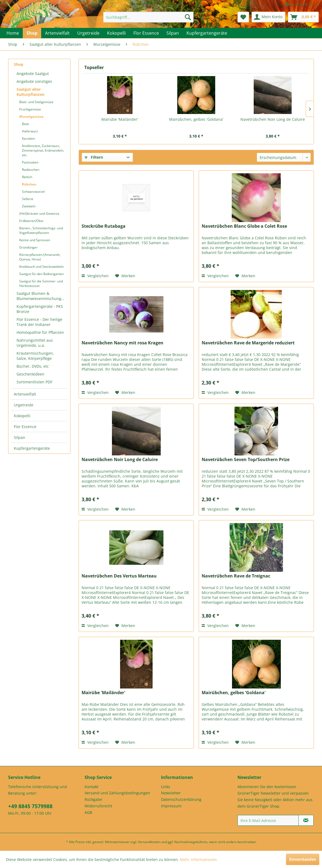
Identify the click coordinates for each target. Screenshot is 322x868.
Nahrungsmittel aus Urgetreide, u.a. (35, 343)
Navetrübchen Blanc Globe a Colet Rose (244, 226)
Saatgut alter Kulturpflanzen (30, 92)
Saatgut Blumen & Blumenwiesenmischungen (41, 296)
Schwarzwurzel (33, 192)
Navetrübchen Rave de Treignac (236, 576)
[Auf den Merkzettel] (125, 276)
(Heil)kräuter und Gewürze (39, 213)
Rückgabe (93, 799)
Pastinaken (30, 162)
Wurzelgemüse (31, 117)
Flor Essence (25, 427)
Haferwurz (30, 131)
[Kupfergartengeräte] (207, 33)
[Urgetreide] (88, 33)
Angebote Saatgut (33, 74)
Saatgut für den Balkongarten (41, 274)
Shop (19, 64)
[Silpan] (173, 33)
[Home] (13, 33)
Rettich (27, 177)
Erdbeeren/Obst (31, 221)
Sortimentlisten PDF (34, 382)
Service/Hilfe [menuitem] (300, 4)
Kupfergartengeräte (32, 448)
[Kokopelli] (116, 33)
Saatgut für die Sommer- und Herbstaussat (41, 283)
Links (166, 787)
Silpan (20, 437)
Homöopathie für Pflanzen (40, 332)
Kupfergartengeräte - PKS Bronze (40, 309)
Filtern (94, 157)
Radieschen (31, 170)
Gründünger (28, 247)
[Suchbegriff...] (148, 17)
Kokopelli (22, 416)
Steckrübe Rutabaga (104, 226)
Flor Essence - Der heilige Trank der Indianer (39, 322)
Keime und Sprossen (35, 240)
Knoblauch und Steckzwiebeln (41, 267)
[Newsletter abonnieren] (306, 820)
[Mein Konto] (268, 17)
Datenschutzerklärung (181, 799)
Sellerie (28, 199)
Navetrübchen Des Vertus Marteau (119, 576)
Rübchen (29, 184)
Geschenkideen (30, 374)
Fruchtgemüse (30, 109)
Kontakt (91, 787)
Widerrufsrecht (98, 806)
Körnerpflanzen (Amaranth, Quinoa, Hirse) (40, 257)
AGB (88, 812)
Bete (25, 124)
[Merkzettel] (243, 17)
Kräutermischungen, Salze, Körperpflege (35, 356)
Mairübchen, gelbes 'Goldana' (196, 119)
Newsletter (171, 793)
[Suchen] (188, 17)
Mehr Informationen (198, 859)
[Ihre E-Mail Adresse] (268, 820)
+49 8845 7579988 (30, 806)
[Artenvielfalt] (57, 33)
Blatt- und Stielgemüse (36, 102)
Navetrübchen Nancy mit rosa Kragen (123, 343)
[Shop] (32, 33)
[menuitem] (148, 17)
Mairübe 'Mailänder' (120, 119)
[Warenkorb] (303, 17)
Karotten (28, 138)
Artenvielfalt (25, 394)
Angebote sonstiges (34, 81)
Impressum (171, 806)
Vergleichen (95, 276)
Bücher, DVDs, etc (33, 366)
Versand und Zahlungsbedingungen (117, 793)
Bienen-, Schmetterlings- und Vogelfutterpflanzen (41, 230)
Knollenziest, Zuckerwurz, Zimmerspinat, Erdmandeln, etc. (43, 150)
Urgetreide (24, 405)
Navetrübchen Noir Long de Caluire (273, 119)
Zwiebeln (29, 206)
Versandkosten (149, 842)
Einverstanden (303, 859)
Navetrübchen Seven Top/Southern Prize (246, 460)
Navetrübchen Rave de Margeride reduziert (248, 343)
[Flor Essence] (146, 33)
